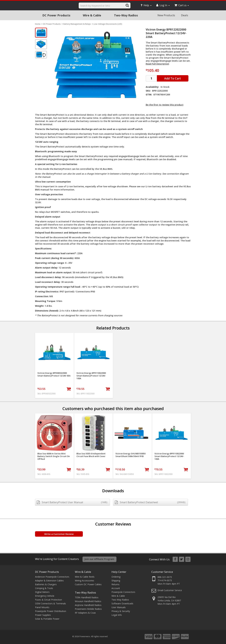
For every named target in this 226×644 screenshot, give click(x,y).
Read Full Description (157, 64)
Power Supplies (43, 615)
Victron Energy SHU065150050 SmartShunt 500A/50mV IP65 (130, 455)
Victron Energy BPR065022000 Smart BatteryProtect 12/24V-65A (54, 374)
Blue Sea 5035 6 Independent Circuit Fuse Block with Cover (91, 455)
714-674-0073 (165, 580)
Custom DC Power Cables (88, 584)
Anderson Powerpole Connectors (52, 577)
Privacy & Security (121, 611)
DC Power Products (56, 15)
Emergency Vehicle (45, 596)
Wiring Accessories (84, 581)
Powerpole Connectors (123, 592)
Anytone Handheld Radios (88, 605)
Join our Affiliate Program (99, 559)
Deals (185, 15)
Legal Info (117, 615)
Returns (115, 584)
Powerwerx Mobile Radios (88, 609)
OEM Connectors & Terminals (50, 603)
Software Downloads (122, 603)
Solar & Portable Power (47, 619)
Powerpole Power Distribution (51, 611)
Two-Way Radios (126, 15)
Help (146, 5)
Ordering (116, 577)
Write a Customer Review (59, 534)
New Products (166, 15)
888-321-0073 (165, 577)
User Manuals (119, 607)
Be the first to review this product (165, 105)
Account (116, 588)
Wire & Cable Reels (85, 577)
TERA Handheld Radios (87, 597)
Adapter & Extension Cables (49, 581)
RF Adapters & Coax (85, 613)
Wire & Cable (92, 15)
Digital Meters (42, 592)
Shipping (116, 581)
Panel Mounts (42, 607)
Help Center (119, 572)
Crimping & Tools (44, 588)
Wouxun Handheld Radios (88, 601)
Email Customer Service (170, 590)
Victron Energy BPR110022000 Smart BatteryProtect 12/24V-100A (91, 376)
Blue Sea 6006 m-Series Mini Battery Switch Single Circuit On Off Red (54, 456)
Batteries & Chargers (46, 584)
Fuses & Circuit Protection (48, 600)
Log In (163, 5)
